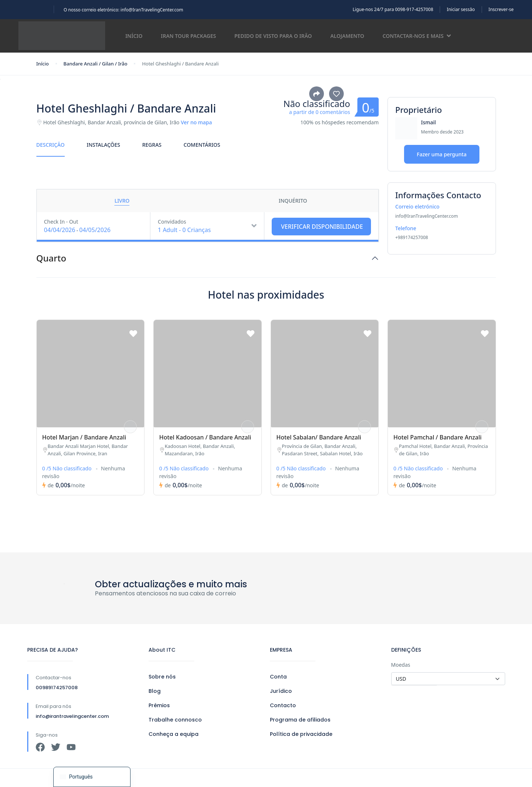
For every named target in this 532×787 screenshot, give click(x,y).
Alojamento (347, 36)
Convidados (172, 222)
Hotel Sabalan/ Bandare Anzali (319, 437)
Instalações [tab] (103, 145)
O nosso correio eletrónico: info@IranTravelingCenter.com (123, 10)
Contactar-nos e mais (417, 36)
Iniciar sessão (461, 9)
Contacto (283, 705)
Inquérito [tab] (293, 201)
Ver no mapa (197, 122)
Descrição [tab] (51, 145)
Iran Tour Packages (189, 36)
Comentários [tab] (202, 145)
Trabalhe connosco (175, 720)
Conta (278, 677)
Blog (155, 691)
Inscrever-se (501, 9)
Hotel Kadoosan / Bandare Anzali (205, 437)
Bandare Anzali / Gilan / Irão (96, 64)
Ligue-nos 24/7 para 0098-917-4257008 (393, 9)
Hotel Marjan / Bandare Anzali (84, 437)
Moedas (401, 665)
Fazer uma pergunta (442, 154)
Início (134, 36)
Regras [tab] (152, 145)
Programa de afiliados (300, 720)
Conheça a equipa (174, 734)
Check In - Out (61, 222)
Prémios (159, 705)
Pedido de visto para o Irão (273, 36)
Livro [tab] (122, 201)
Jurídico (281, 691)
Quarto (51, 258)
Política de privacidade (301, 734)
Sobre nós (162, 677)
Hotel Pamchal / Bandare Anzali (438, 437)
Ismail (429, 122)
